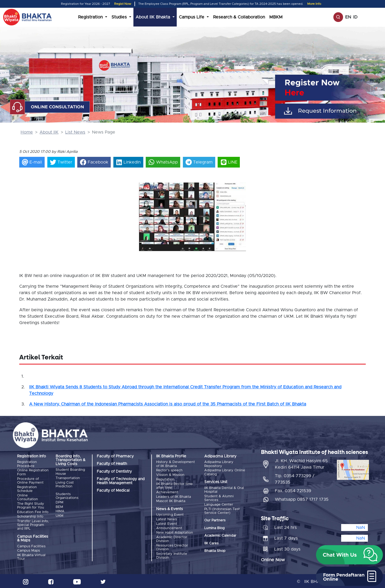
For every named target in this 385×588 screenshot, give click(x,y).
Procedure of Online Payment (30, 481)
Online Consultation (28, 497)
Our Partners (215, 520)
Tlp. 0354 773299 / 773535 (295, 478)
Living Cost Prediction (65, 484)
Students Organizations (67, 496)
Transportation (68, 478)
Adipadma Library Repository (219, 464)
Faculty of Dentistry (114, 472)
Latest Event (167, 523)
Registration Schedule (27, 489)
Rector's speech (169, 470)
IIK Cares (211, 543)
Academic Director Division (172, 538)
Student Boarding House (70, 472)
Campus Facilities (31, 546)
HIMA (60, 511)
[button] (147, 211)
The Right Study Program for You (31, 505)
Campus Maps (28, 550)
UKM (59, 515)
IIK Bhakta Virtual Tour (31, 556)
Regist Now (123, 4)
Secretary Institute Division (172, 554)
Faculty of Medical (113, 491)
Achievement (167, 492)
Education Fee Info (33, 512)
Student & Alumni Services (219, 498)
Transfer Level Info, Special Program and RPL (33, 524)
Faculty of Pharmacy (115, 456)
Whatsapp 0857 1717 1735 (302, 499)
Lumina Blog (214, 528)
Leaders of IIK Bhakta (174, 496)
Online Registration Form (33, 472)
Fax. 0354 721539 (293, 490)
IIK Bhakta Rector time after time (174, 485)
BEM (59, 507)
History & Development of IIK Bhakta (176, 464)
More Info (314, 4)
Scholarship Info (30, 516)
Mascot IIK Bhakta (171, 501)
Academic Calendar (220, 535)
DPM (59, 502)
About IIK (49, 132)
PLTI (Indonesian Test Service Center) (222, 511)
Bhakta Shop (215, 551)
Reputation (165, 479)
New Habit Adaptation (175, 532)
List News (75, 132)
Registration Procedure (27, 464)
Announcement (169, 527)
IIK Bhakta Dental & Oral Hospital (224, 490)
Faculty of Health (112, 464)
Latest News (166, 519)
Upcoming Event (170, 514)
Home (27, 132)
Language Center (219, 504)
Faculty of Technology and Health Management (121, 481)
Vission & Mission (170, 475)
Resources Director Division (172, 546)
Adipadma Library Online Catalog (225, 472)
